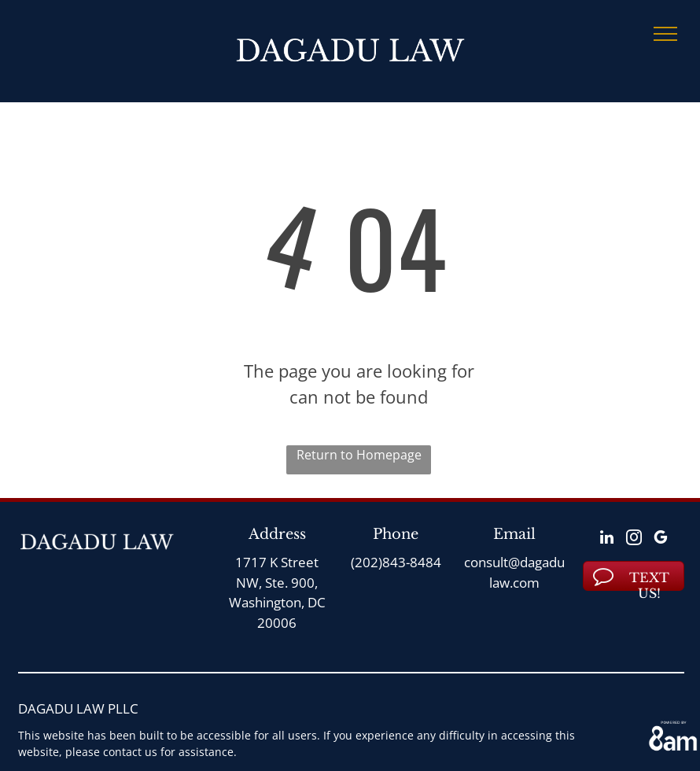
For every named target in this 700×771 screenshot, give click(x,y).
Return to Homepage (359, 455)
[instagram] (634, 539)
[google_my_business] (661, 539)
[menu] (665, 34)
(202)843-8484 (396, 562)
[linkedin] (607, 539)
